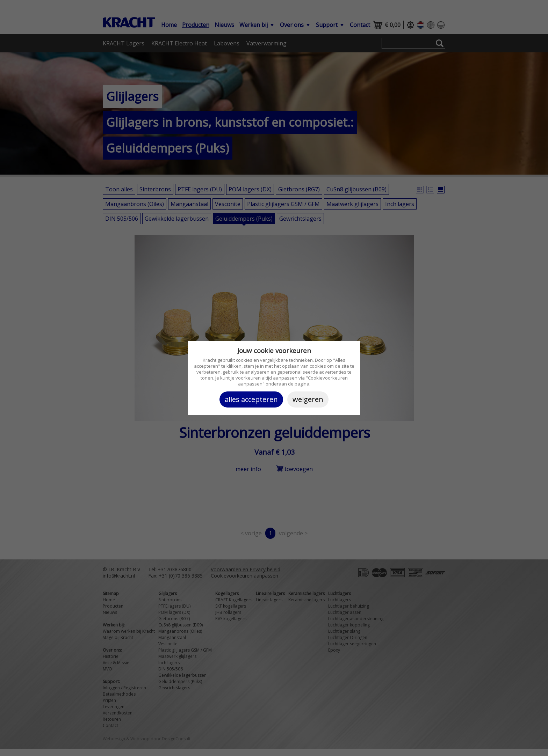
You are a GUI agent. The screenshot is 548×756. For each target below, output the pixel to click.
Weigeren (308, 399)
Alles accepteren (251, 399)
